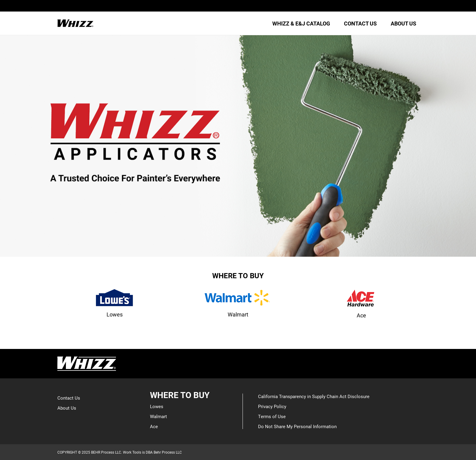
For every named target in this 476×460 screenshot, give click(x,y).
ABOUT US (403, 23)
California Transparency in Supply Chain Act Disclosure (314, 396)
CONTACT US (360, 23)
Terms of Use (272, 416)
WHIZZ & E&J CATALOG (301, 23)
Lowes (157, 406)
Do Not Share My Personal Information (297, 426)
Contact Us (69, 398)
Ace (154, 426)
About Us (67, 408)
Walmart (158, 416)
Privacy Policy (272, 406)
